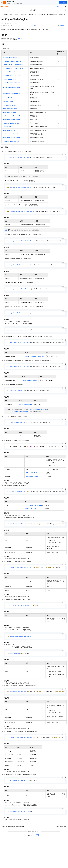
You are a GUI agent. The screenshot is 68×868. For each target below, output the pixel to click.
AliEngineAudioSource (25, 405)
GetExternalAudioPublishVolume (12, 123)
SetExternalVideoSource (9, 105)
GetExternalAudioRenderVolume (12, 141)
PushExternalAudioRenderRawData (12, 134)
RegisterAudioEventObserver (11, 79)
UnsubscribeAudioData (9, 101)
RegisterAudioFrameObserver (11, 72)
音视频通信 (8, 14)
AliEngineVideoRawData (35, 506)
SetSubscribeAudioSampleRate (11, 93)
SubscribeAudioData (8, 98)
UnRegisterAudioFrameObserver (12, 76)
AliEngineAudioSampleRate (30, 381)
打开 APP (63, 2)
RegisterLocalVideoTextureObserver (13, 65)
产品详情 (34, 26)
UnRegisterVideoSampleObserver (12, 61)
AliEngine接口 (50, 14)
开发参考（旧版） (23, 14)
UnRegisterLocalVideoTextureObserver (13, 68)
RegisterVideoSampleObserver (11, 58)
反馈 (36, 837)
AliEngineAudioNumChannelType (34, 357)
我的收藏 (62, 26)
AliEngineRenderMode (32, 478)
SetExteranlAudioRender (9, 130)
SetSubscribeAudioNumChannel (11, 87)
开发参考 (15, 14)
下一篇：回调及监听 (61, 829)
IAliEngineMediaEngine (24, 39)
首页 (2, 14)
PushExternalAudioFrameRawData (12, 116)
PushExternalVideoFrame (10, 109)
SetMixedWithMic (7, 127)
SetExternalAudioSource (9, 112)
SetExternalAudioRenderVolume (11, 138)
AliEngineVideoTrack (31, 474)
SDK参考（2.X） (33, 14)
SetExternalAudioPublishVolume (11, 120)
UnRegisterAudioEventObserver (11, 83)
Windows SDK (42, 14)
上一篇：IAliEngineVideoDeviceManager (13, 829)
